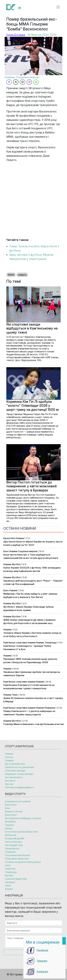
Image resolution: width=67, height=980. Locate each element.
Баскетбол (9, 538)
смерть (22, 275)
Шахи (8, 886)
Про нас (9, 784)
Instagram (42, 972)
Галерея (9, 760)
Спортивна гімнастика (17, 859)
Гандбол (10, 825)
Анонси (9, 757)
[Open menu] (58, 7)
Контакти (10, 781)
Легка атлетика (13, 842)
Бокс (6, 551)
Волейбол (10, 822)
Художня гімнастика (16, 879)
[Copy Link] (23, 82)
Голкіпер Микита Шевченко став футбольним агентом (33, 724)
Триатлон (10, 869)
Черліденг (10, 882)
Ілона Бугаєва (16, 35)
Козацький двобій (14, 838)
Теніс (15, 695)
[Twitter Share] (16, 82)
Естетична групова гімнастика (21, 832)
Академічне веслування (18, 801)
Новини (20, 538)
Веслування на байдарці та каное (23, 818)
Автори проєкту (14, 777)
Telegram (42, 961)
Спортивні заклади (15, 771)
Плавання (50, 708)
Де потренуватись (15, 764)
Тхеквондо (51, 643)
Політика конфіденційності (19, 787)
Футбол (16, 564)
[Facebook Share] (9, 82)
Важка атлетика (14, 811)
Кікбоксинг (11, 835)
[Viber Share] (29, 82)
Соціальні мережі (28, 551)
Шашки (9, 889)
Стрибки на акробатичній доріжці (23, 862)
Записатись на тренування (19, 767)
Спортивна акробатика (17, 855)
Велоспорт (11, 815)
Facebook (42, 950)
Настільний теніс (14, 845)
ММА (11, 275)
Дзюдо (9, 828)
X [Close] (64, 941)
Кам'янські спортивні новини (19, 643)
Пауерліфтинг (12, 848)
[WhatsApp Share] (36, 82)
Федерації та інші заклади (19, 774)
